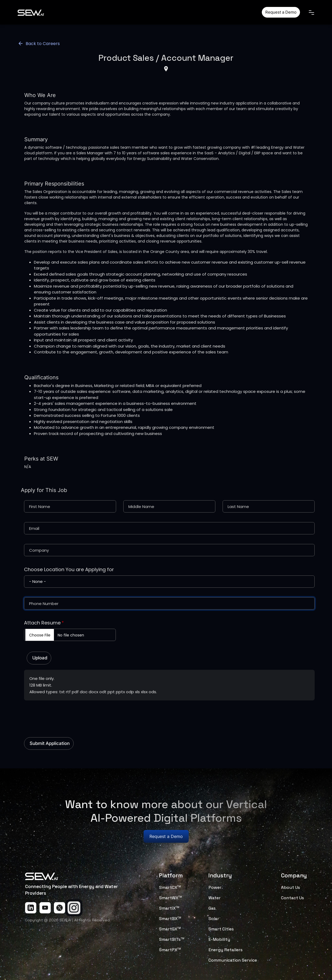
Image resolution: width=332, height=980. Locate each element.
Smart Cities (221, 929)
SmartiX (169, 908)
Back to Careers (39, 44)
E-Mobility (219, 939)
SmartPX (170, 950)
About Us (290, 887)
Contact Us (293, 898)
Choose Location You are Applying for (69, 569)
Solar (214, 919)
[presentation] (65, 716)
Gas (212, 908)
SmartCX (170, 887)
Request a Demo (281, 12)
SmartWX (171, 898)
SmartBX (170, 919)
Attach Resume (42, 623)
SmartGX (170, 929)
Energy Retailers (226, 950)
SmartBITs (172, 939)
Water (215, 898)
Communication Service (233, 960)
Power (215, 887)
